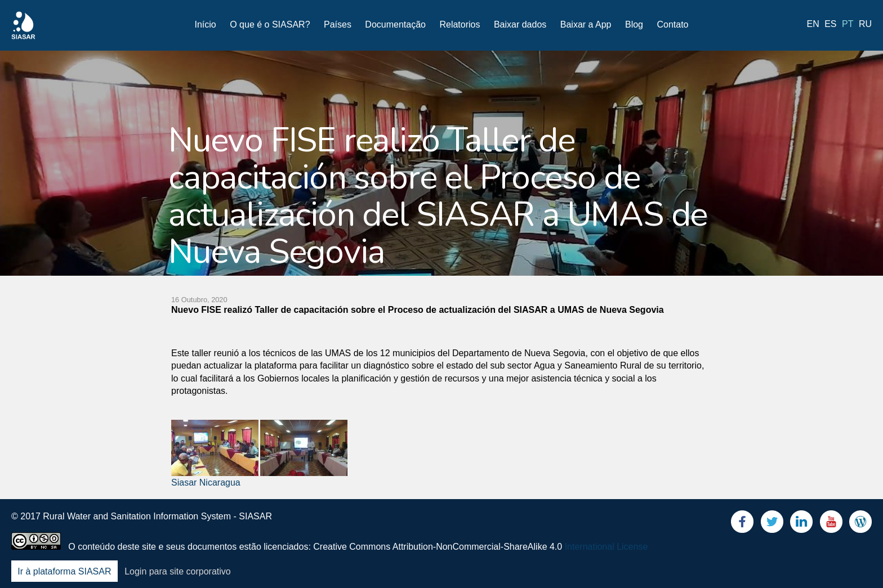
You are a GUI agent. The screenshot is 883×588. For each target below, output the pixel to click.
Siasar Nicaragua (206, 482)
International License (606, 547)
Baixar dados (520, 24)
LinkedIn (801, 524)
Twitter (772, 524)
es (830, 24)
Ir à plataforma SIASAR (64, 571)
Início (206, 24)
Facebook (742, 524)
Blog (634, 24)
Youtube (831, 524)
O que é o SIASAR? (270, 24)
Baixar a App (586, 24)
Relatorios (460, 24)
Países (338, 24)
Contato (672, 24)
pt (848, 24)
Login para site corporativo (178, 571)
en (813, 24)
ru (865, 24)
